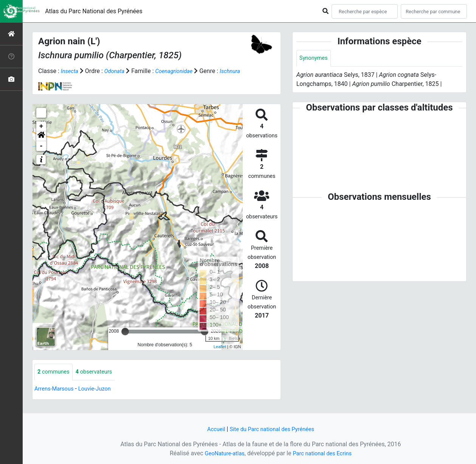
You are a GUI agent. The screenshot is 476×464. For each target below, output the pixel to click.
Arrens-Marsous (56, 398)
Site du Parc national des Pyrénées (273, 429)
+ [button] (41, 135)
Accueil (212, 429)
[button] (41, 145)
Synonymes (315, 58)
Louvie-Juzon (100, 398)
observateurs (99, 381)
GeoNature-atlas (222, 453)
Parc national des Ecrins (324, 453)
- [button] (41, 155)
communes (55, 381)
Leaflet (220, 356)
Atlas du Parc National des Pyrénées (94, 11)
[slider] (125, 341)
